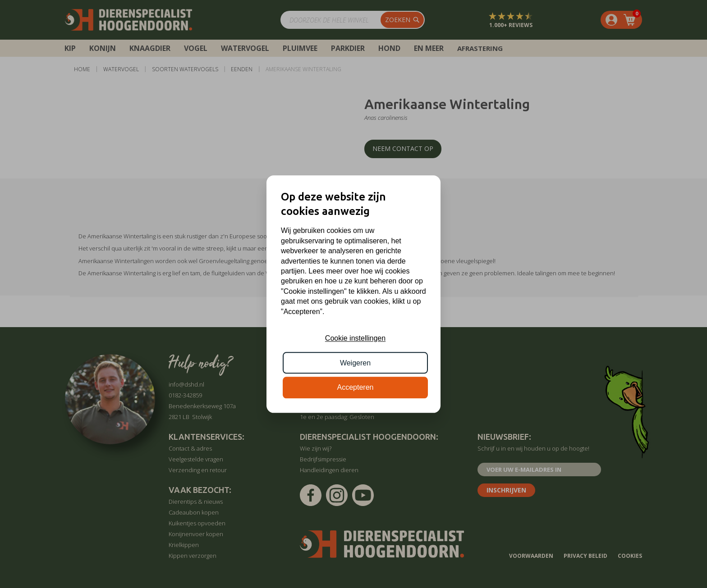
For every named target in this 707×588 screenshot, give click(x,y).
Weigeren (355, 363)
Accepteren (356, 387)
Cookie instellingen (355, 339)
